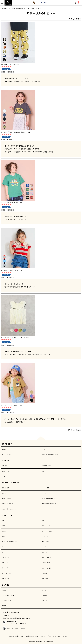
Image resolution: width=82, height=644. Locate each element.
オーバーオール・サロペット (9, 542)
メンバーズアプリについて (9, 509)
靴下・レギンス (6, 568)
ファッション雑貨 (47, 568)
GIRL (3, 520)
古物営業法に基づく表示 (32, 636)
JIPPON (44, 590)
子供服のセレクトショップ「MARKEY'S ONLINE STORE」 (16, 9)
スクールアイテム (7, 573)
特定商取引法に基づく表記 (16, 636)
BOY (43, 520)
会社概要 (57, 636)
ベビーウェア (5, 579)
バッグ (44, 547)
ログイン (4, 493)
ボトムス (4, 536)
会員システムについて (8, 504)
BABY (3, 526)
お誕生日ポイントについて (49, 504)
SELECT (4, 606)
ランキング (45, 471)
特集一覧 (4, 466)
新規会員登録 (5, 488)
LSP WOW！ (45, 595)
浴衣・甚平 (5, 563)
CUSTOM (45, 601)
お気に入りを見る (7, 498)
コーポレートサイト (68, 636)
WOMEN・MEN (46, 526)
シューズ (44, 552)
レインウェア (5, 557)
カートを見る (46, 488)
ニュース (4, 476)
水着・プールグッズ (47, 557)
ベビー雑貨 (45, 579)
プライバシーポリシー (47, 636)
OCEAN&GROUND (7, 601)
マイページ (45, 493)
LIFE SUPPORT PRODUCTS (9, 595)
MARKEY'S (5, 590)
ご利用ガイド (5, 449)
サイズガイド (46, 449)
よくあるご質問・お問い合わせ (50, 454)
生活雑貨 (44, 573)
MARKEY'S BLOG (46, 466)
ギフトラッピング (7, 454)
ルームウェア (5, 547)
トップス (4, 531)
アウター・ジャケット (48, 531)
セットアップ (46, 542)
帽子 (3, 552)
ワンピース (45, 536)
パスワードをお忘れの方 (48, 498)
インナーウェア (46, 563)
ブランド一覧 (5, 471)
